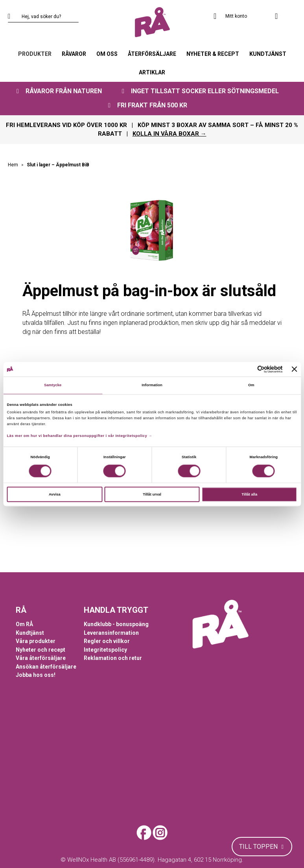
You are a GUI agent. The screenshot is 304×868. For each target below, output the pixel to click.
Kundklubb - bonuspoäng (116, 624)
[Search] (14, 17)
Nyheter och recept (41, 650)
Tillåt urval (152, 494)
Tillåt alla (249, 494)
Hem (14, 165)
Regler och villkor (107, 641)
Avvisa (55, 494)
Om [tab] (251, 385)
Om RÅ (24, 624)
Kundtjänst (30, 633)
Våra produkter (36, 641)
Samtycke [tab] (53, 385)
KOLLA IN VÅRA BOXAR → (170, 134)
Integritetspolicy (105, 650)
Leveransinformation (111, 633)
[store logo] (152, 22)
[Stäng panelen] (295, 369)
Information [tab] (152, 385)
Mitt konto (236, 16)
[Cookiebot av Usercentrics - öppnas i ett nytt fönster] (248, 369)
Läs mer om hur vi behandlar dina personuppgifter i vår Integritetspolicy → (79, 436)
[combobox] (43, 17)
